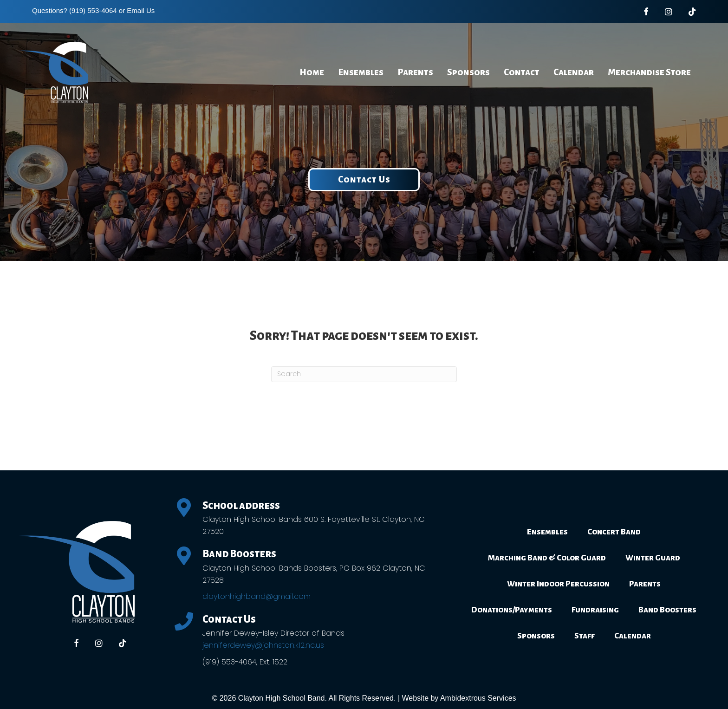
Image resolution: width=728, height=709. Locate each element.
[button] (364, 180)
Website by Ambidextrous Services (459, 698)
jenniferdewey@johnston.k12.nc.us (263, 645)
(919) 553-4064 (93, 10)
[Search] (364, 374)
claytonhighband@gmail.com (257, 596)
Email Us (141, 10)
